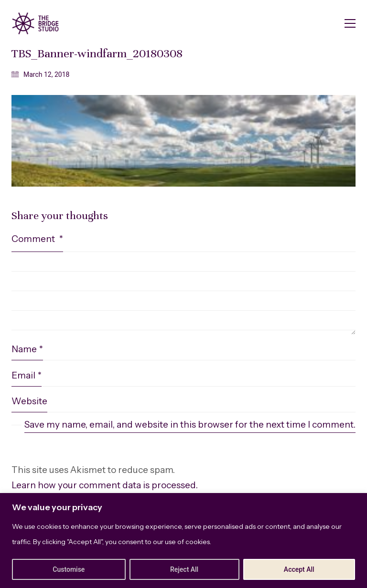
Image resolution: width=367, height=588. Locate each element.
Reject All (184, 569)
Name (27, 349)
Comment (37, 239)
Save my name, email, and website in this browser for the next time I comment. (190, 425)
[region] (183, 541)
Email (27, 376)
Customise (69, 569)
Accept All (299, 569)
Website (29, 401)
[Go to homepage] (35, 23)
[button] (350, 23)
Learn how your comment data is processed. (105, 485)
